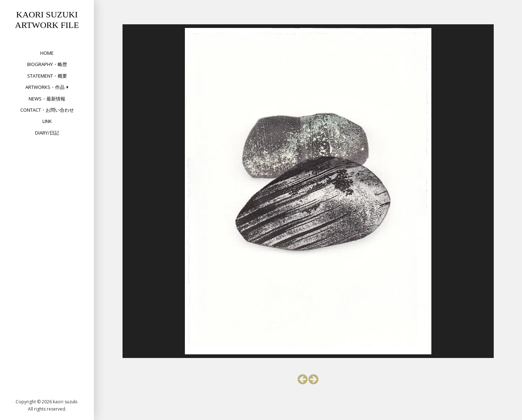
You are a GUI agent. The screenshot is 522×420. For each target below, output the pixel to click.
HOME (47, 53)
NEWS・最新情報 (47, 99)
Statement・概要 (47, 76)
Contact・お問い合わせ (47, 110)
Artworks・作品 (45, 87)
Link (47, 121)
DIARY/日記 (47, 133)
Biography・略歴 (47, 64)
